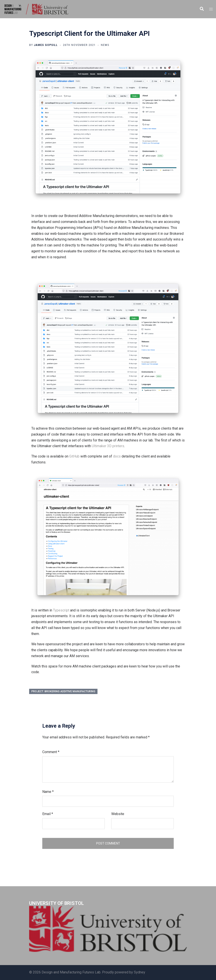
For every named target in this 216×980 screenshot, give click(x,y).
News (105, 45)
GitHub (74, 456)
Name (48, 792)
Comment (51, 752)
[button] (202, 9)
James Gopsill (46, 45)
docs (117, 456)
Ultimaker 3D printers (108, 446)
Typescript (61, 610)
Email (48, 814)
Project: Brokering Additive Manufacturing (63, 691)
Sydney (140, 972)
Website (118, 814)
